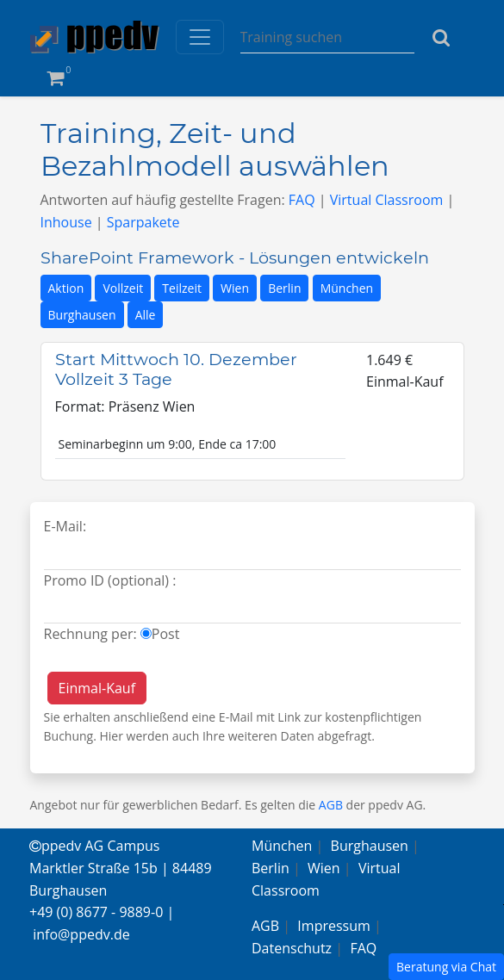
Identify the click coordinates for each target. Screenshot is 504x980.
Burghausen (82, 315)
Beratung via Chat (446, 967)
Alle (146, 315)
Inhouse (66, 222)
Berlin (284, 288)
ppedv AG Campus (94, 846)
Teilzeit (182, 288)
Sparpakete (143, 222)
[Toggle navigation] (200, 37)
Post (166, 634)
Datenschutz (292, 948)
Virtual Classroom (387, 200)
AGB (331, 805)
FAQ (302, 200)
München (347, 288)
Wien (235, 288)
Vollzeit (123, 288)
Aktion (66, 288)
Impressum (333, 926)
